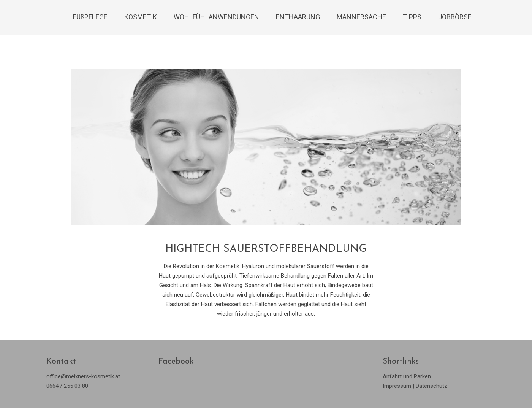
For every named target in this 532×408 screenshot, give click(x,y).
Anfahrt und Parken (407, 376)
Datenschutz (431, 386)
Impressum (397, 386)
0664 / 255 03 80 (67, 386)
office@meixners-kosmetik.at (83, 376)
